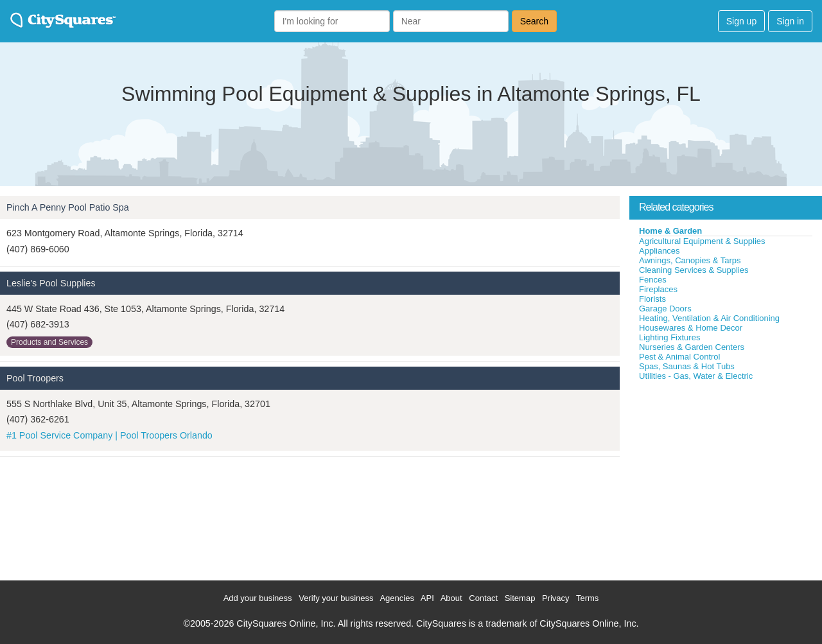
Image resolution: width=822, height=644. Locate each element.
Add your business (258, 598)
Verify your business (336, 598)
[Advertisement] (726, 478)
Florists (652, 299)
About (451, 598)
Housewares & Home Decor (691, 328)
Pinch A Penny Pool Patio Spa (68, 207)
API (427, 598)
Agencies (397, 598)
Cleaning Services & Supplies (694, 270)
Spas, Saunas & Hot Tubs (687, 366)
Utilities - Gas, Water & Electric (696, 376)
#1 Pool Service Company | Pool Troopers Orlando (109, 435)
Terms (587, 598)
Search (534, 21)
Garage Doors (665, 309)
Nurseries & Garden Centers (692, 347)
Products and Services (49, 342)
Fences (653, 280)
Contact (483, 598)
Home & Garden (670, 231)
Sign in (790, 21)
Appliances (660, 251)
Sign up (741, 21)
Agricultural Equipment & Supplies (702, 241)
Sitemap (520, 598)
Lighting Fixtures (669, 337)
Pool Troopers (35, 378)
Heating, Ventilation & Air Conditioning (709, 318)
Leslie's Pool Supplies (51, 283)
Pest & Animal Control (679, 357)
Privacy (556, 598)
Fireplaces (658, 289)
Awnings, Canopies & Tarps (690, 260)
